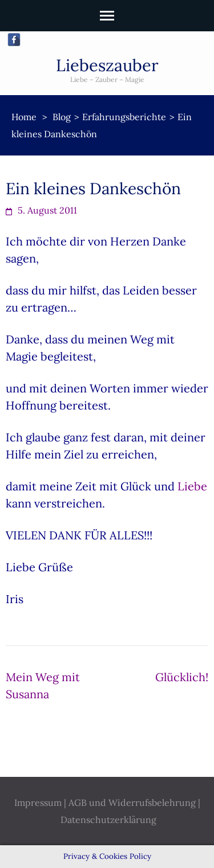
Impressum (38, 803)
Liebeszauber (107, 65)
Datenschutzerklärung (108, 820)
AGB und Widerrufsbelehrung (132, 803)
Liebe (192, 486)
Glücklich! (182, 677)
